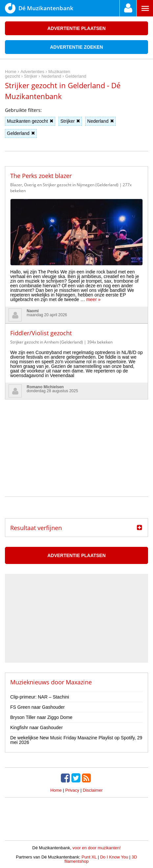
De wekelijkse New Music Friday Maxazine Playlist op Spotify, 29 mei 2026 (76, 740)
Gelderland (21, 133)
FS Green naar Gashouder (38, 707)
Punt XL (89, 857)
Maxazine (79, 682)
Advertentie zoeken (76, 47)
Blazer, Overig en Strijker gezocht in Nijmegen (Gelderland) (64, 185)
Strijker (70, 121)
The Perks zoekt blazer (41, 176)
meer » (93, 299)
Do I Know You (114, 857)
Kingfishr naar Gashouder (37, 728)
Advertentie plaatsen (76, 28)
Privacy (72, 790)
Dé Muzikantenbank (39, 8)
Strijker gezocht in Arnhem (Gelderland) (47, 342)
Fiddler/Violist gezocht (41, 333)
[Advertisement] (77, 441)
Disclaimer (93, 790)
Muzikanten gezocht (30, 121)
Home (56, 790)
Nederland (101, 121)
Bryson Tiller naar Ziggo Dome (41, 717)
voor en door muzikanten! (97, 848)
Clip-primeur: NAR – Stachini (40, 697)
